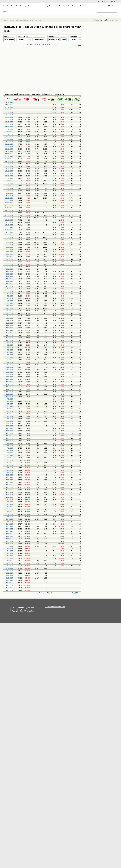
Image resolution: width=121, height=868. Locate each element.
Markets (12, 20)
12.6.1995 (9, 441)
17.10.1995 (9, 223)
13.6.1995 (9, 438)
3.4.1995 (10, 556)
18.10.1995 (9, 220)
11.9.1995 (9, 286)
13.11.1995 (9, 176)
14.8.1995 (9, 335)
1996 (32, 45)
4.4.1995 (10, 553)
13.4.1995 (9, 536)
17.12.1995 (9, 115)
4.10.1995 (9, 245)
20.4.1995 (9, 526)
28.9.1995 (9, 254)
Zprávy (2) (52, 36)
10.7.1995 (9, 397)
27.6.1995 (9, 414)
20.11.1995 (9, 164)
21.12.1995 (9, 105)
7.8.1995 (10, 348)
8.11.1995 (9, 183)
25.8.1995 (9, 313)
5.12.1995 (9, 137)
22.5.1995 (9, 477)
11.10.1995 (9, 232)
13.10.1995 (9, 227)
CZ (109, 6)
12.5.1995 (9, 492)
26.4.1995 (9, 517)
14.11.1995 (9, 174)
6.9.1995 (10, 294)
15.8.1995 (9, 333)
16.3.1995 (9, 585)
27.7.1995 (9, 365)
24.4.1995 (9, 522)
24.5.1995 (9, 473)
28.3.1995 (9, 566)
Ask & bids (9, 39)
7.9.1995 (10, 291)
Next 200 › (75, 593)
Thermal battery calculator (55, 607)
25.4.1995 (9, 519)
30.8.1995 (9, 306)
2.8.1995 (10, 355)
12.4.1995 (9, 539)
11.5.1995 (9, 495)
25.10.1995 (9, 208)
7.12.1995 (9, 132)
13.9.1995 (9, 281)
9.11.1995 (9, 181)
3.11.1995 (9, 191)
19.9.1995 (9, 271)
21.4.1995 (9, 524)
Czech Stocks (24, 20)
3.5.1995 (10, 507)
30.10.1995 (9, 200)
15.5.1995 (9, 490)
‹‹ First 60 (41, 593)
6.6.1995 (10, 450)
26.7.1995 (9, 367)
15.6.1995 (9, 433)
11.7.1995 (9, 394)
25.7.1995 (9, 370)
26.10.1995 (9, 205)
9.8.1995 (10, 343)
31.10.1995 (9, 198)
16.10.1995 (9, 225)
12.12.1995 (9, 124)
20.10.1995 (9, 215)
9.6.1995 (10, 443)
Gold (61, 6)
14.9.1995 (9, 279)
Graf (40, 20)
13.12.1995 (9, 122)
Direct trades (39, 39)
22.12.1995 (9, 102)
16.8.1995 (9, 330)
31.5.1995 (9, 460)
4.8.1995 (10, 350)
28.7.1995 (9, 362)
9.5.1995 (10, 499)
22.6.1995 (9, 421)
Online (7, 36)
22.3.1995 (9, 575)
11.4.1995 (9, 541)
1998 (39, 45)
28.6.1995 (9, 411)
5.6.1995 (10, 453)
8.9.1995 (10, 289)
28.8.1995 (9, 311)
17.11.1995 (9, 166)
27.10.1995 (9, 203)
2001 (50, 45)
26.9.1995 (9, 259)
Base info (74, 36)
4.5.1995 (10, 504)
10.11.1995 (9, 178)
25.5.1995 (9, 470)
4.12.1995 (9, 139)
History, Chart (23, 36)
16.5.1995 (9, 487)
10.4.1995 (9, 544)
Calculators (67, 6)
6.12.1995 (9, 134)
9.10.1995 (9, 237)
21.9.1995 (9, 267)
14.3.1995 (9, 590)
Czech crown (32, 6)
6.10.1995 (9, 240)
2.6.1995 (10, 455)
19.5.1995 (9, 480)
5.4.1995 (10, 551)
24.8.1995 (9, 316)
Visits (63, 39)
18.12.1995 (9, 112)
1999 (43, 45)
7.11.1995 (9, 186)
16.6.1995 (9, 431)
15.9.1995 (9, 276)
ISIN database (106, 2)
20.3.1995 (9, 580)
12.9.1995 (9, 284)
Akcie (17, 20)
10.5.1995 (9, 497)
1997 (35, 45)
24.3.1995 (9, 571)
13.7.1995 (9, 389)
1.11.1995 (9, 196)
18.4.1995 (9, 531)
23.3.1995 (9, 573)
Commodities (53, 6)
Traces (21, 39)
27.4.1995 (9, 514)
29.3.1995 (9, 563)
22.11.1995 (9, 159)
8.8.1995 (10, 345)
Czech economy (43, 6)
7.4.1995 (10, 546)
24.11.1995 (9, 154)
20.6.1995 (9, 426)
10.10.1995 (9, 235)
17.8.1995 (9, 328)
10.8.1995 (9, 340)
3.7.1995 (10, 404)
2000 (46, 45)
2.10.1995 (9, 249)
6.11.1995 (9, 188)
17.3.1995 (9, 583)
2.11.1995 (9, 193)
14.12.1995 (9, 120)
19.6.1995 (9, 428)
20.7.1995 (9, 377)
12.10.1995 (9, 230)
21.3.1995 (9, 578)
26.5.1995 (9, 468)
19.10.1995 (9, 218)
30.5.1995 (9, 463)
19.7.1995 (9, 379)
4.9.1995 (10, 299)
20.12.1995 (9, 107)
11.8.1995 (9, 338)
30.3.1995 (9, 561)
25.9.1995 (9, 262)
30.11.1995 (9, 144)
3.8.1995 (10, 352)
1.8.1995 (10, 357)
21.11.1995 (9, 161)
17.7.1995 (9, 384)
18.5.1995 (9, 482)
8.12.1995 (9, 129)
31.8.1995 (9, 303)
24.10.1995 (9, 210)
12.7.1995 (9, 392)
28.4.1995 (9, 512)
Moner (100, 2)
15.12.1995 (9, 117)
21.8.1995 (9, 323)
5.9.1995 (10, 296)
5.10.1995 (9, 242)
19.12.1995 (9, 110)
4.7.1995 (10, 401)
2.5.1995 (10, 509)
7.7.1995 (10, 399)
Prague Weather (77, 6)
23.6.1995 (9, 419)
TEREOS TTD (33, 20)
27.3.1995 (9, 568)
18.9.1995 (9, 274)
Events (74, 39)
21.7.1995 (9, 374)
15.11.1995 (9, 171)
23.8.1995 (9, 318)
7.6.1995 (10, 448)
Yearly (29, 39)
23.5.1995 (9, 475)
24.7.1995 (9, 372)
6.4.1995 (10, 549)
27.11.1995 (9, 151)
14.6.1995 (9, 436)
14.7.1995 (9, 387)
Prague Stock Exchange (19, 6)
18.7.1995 (9, 382)
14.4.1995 (9, 534)
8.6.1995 (10, 446)
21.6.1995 (9, 424)
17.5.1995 (9, 485)
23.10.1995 (9, 213)
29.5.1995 (9, 465)
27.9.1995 (9, 257)
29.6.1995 (9, 409)
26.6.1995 (9, 416)
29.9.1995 (9, 252)
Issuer (81, 39)
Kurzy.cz (6, 20)
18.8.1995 (9, 325)
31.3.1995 (9, 558)
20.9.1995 (9, 269)
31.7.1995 (9, 360)
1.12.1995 (9, 142)
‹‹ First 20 (49, 593)
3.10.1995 (9, 247)
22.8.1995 (9, 321)
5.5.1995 (10, 502)
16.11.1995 (9, 169)
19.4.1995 (9, 529)
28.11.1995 (9, 149)
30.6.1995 (9, 406)
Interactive (55, 45)
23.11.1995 (9, 156)
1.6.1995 (10, 458)
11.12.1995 (9, 127)
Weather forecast (116, 2)
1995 (28, 45)
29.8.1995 (9, 308)
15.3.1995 (9, 588)
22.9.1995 (9, 264)
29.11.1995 (9, 146)
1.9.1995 (10, 301)
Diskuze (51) (54, 39)
